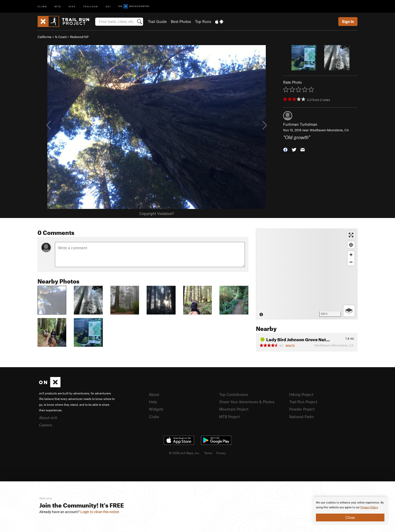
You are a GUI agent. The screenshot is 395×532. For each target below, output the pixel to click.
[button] (285, 149)
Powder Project (302, 409)
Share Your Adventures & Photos (247, 402)
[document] (350, 511)
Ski (108, 6)
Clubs (154, 417)
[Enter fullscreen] (351, 235)
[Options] (349, 311)
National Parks (302, 417)
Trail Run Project (303, 402)
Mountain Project (234, 409)
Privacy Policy (369, 507)
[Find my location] (351, 245)
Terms (208, 453)
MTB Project (229, 417)
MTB (58, 6)
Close (350, 517)
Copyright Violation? (157, 213)
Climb (42, 6)
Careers (46, 425)
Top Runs (203, 21)
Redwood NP (79, 37)
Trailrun (91, 6)
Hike (72, 6)
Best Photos (181, 21)
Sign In (348, 21)
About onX (48, 418)
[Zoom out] (351, 262)
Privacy (221, 453)
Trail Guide (157, 21)
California (44, 37)
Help (153, 402)
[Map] (307, 274)
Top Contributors (234, 394)
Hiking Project (301, 394)
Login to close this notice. (100, 512)
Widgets (156, 409)
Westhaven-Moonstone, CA (329, 130)
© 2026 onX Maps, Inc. (184, 453)
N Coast (61, 37)
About (154, 394)
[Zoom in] (351, 255)
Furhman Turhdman (300, 124)
